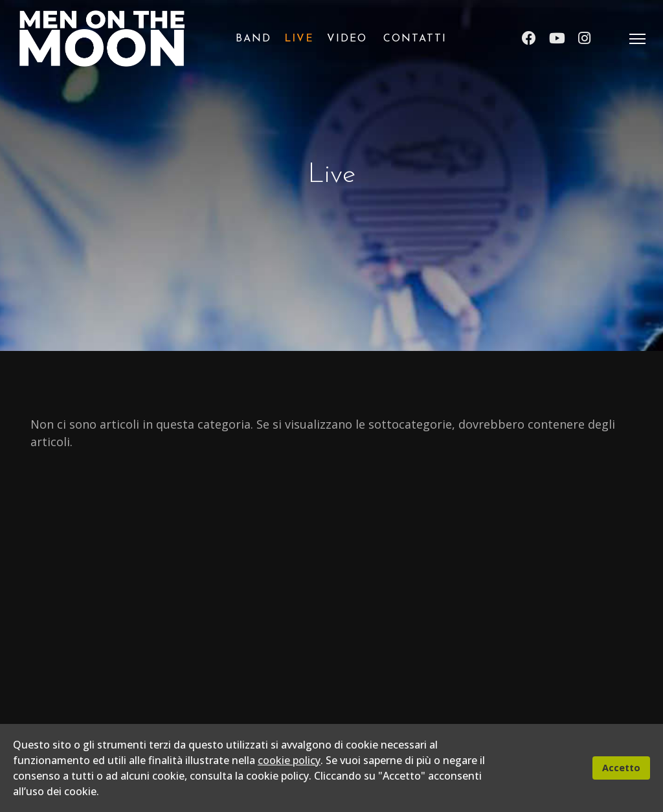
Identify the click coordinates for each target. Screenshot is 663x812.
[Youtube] (557, 39)
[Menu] (637, 39)
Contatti (415, 39)
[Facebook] (529, 39)
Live (299, 39)
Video (347, 39)
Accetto (621, 768)
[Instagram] (584, 39)
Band (253, 39)
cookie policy (289, 760)
